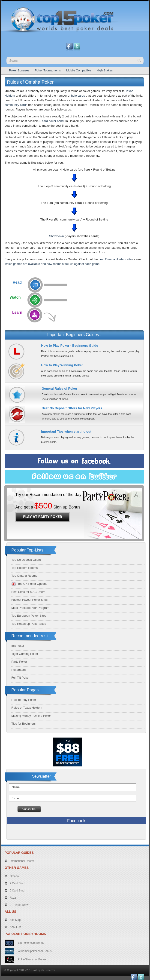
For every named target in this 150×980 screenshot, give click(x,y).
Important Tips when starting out (66, 432)
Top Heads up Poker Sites (29, 624)
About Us (15, 927)
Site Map (15, 920)
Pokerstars (18, 670)
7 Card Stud (17, 883)
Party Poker (19, 662)
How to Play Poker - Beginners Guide (70, 346)
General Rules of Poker (59, 389)
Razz (13, 898)
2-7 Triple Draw (19, 905)
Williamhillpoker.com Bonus (34, 951)
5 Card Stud (17, 891)
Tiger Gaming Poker (25, 654)
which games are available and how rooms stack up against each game (52, 264)
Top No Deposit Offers (26, 560)
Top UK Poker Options (29, 584)
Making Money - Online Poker (31, 716)
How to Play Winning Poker (62, 365)
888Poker (18, 646)
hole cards (78, 96)
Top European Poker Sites (29, 616)
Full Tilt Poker (20, 678)
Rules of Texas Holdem (27, 708)
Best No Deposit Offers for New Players (72, 408)
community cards (16, 105)
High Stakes (105, 70)
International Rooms (22, 861)
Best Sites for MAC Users (28, 592)
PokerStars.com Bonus (32, 959)
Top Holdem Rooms (24, 568)
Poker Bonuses (19, 70)
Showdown (57, 236)
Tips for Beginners (23, 724)
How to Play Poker (24, 700)
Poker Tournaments (48, 70)
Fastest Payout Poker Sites (29, 600)
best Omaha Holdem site (115, 259)
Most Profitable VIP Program (30, 608)
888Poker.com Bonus (31, 943)
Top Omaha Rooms (24, 576)
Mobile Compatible (79, 70)
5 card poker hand (52, 121)
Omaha (14, 876)
